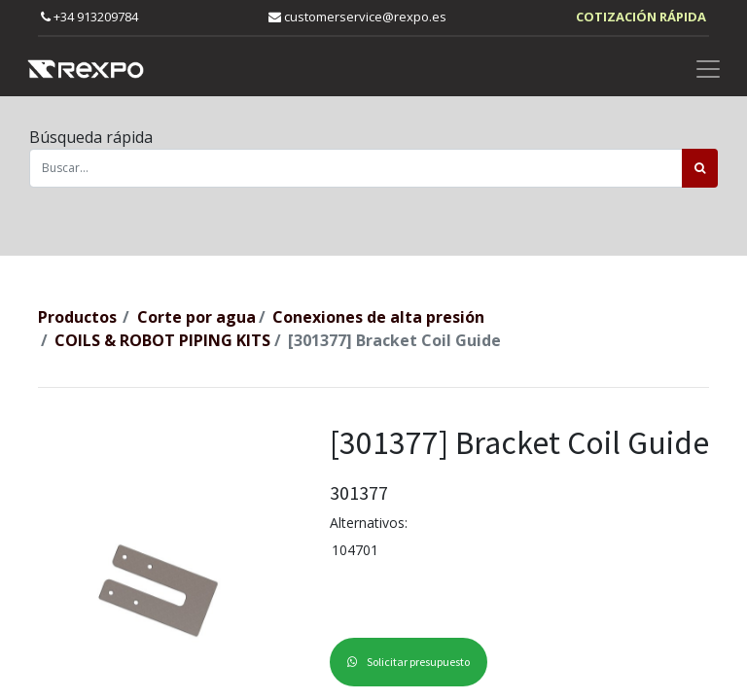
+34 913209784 (89, 17)
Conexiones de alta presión (378, 317)
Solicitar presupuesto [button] (409, 662)
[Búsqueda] (700, 168)
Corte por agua (196, 317)
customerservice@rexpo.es (357, 17)
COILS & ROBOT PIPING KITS (162, 340)
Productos (77, 317)
